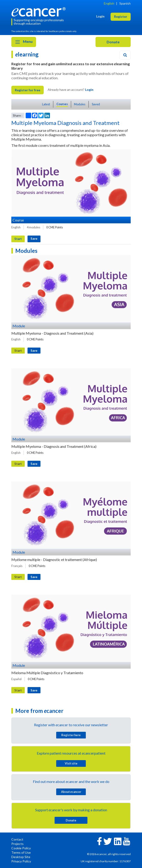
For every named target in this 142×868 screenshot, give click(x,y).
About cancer (71, 792)
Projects (17, 844)
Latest (46, 104)
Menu (24, 42)
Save (34, 239)
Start (18, 239)
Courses (62, 104)
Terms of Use (21, 852)
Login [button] (100, 16)
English (109, 3)
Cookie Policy (21, 848)
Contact (17, 839)
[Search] (125, 55)
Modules (80, 104)
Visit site (71, 763)
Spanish (125, 3)
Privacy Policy (21, 861)
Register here (71, 735)
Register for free (28, 90)
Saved (96, 104)
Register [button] (121, 16)
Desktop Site (21, 857)
